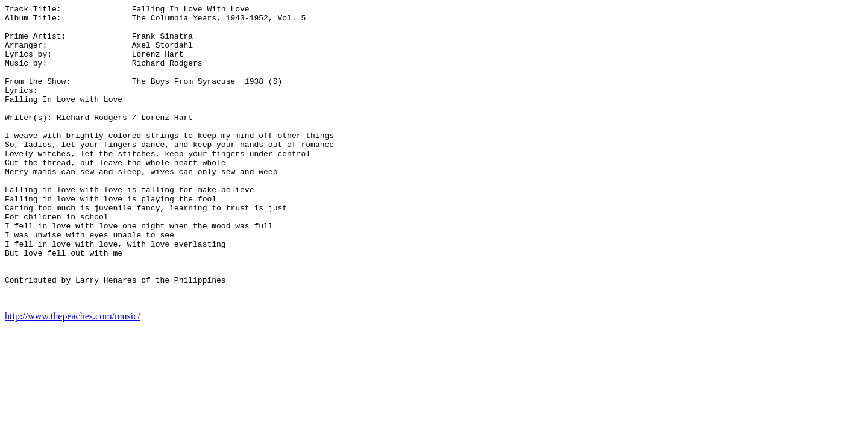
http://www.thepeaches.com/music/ (73, 376)
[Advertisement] (815, 186)
